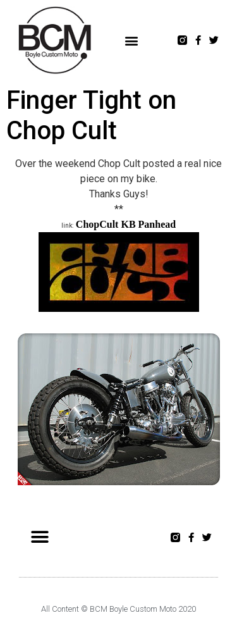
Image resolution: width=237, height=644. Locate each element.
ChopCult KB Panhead (126, 224)
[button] (132, 40)
